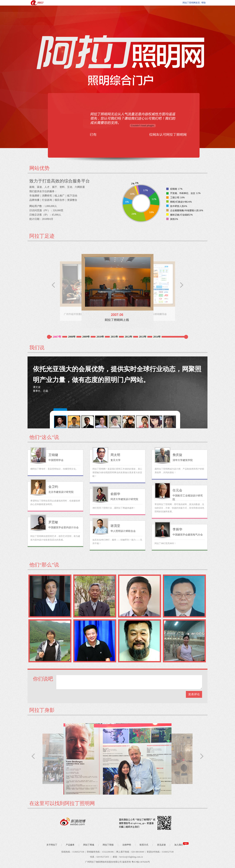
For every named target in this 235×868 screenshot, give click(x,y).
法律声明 (126, 845)
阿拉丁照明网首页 (191, 3)
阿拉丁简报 (108, 845)
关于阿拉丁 (52, 845)
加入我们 (181, 845)
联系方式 (144, 845)
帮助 (204, 3)
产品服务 (70, 845)
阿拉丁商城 (88, 845)
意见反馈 (161, 845)
